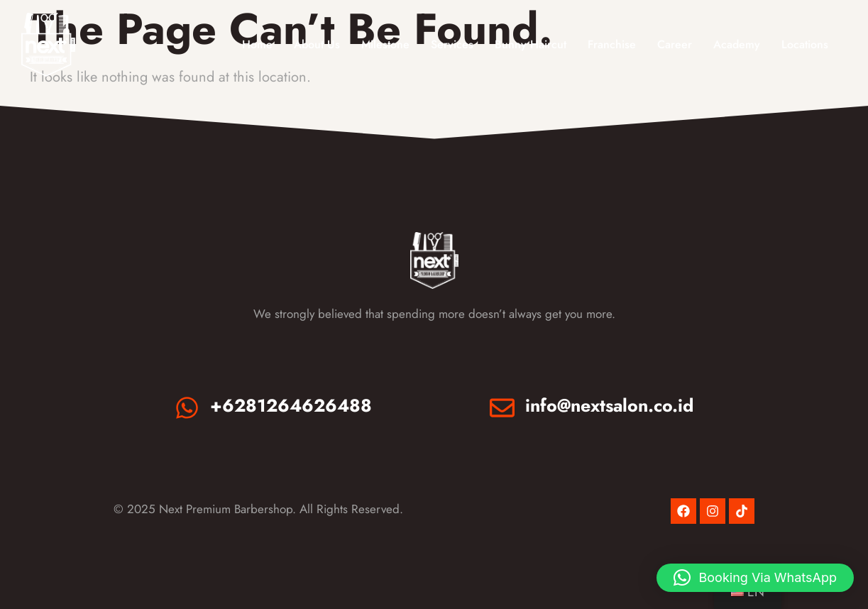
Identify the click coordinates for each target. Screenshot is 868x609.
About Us (317, 44)
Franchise (612, 44)
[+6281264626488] (187, 408)
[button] (755, 578)
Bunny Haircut (531, 44)
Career (675, 44)
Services (452, 44)
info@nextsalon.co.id (609, 405)
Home (257, 44)
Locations (805, 44)
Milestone (385, 44)
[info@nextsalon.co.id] (502, 408)
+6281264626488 (291, 405)
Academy (737, 44)
